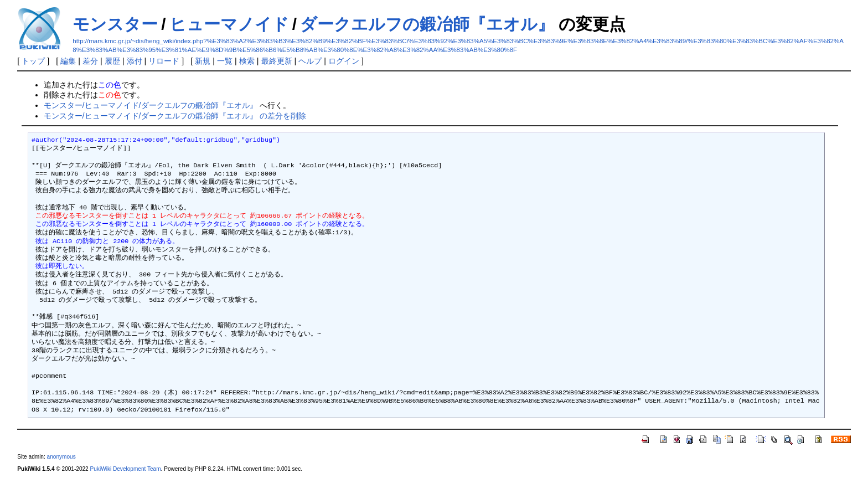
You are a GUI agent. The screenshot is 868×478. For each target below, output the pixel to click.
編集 (68, 61)
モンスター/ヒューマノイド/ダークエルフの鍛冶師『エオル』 (151, 105)
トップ (33, 61)
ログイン (344, 61)
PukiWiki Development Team (126, 469)
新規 (203, 61)
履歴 (112, 61)
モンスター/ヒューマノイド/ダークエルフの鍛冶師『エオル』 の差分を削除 (175, 116)
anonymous (61, 457)
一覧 (225, 61)
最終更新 (277, 61)
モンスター (115, 24)
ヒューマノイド (229, 24)
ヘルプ (310, 61)
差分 (90, 61)
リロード (164, 61)
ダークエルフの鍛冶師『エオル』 (427, 24)
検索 (247, 61)
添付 (135, 61)
